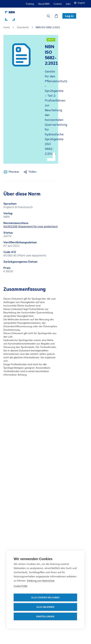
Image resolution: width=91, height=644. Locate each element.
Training (30, 4)
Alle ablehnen (45, 607)
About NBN (44, 4)
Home (7, 27)
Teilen (32, 172)
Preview (14, 172)
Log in (69, 16)
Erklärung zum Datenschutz (41, 581)
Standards (23, 27)
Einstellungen (45, 617)
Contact (58, 4)
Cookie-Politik (20, 586)
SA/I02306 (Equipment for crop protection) (31, 226)
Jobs (68, 4)
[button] (81, 3)
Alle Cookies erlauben (45, 598)
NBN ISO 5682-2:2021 (48, 27)
